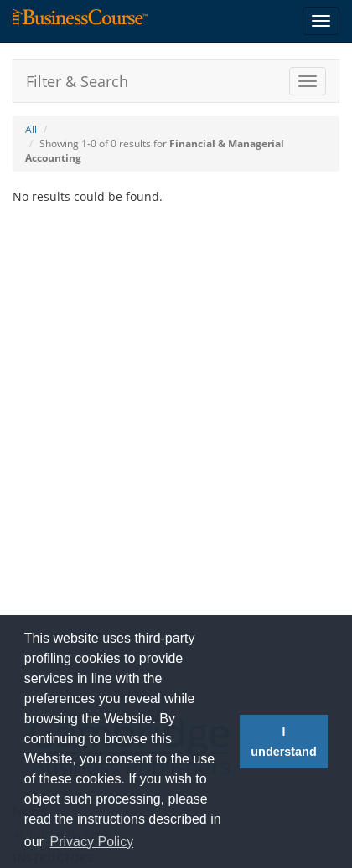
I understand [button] (283, 742)
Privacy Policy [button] (92, 842)
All (31, 129)
